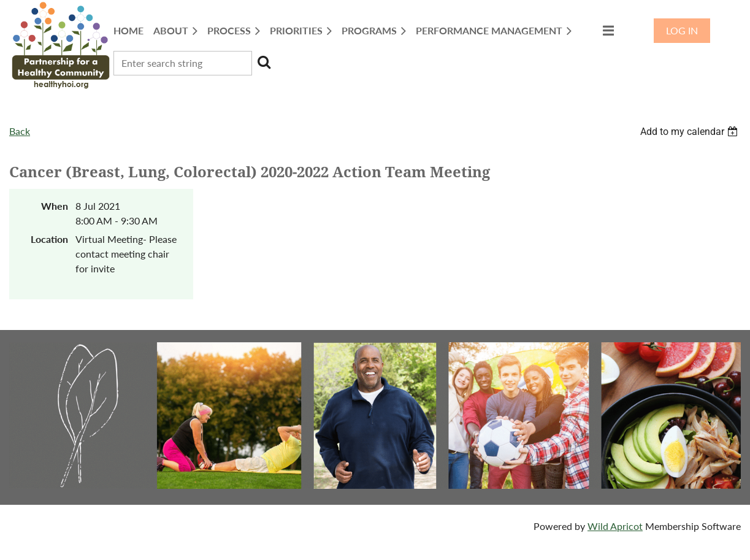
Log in (682, 30)
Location (49, 239)
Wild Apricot (615, 526)
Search (264, 62)
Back (20, 131)
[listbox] (691, 132)
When (55, 206)
